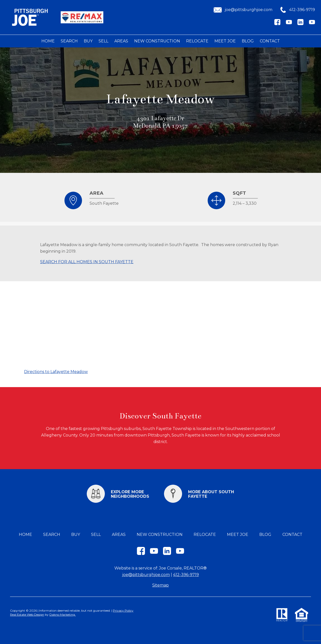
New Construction (157, 41)
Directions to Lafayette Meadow (56, 372)
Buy (88, 41)
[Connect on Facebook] (277, 24)
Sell (103, 41)
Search (69, 41)
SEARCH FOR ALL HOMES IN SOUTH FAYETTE (87, 262)
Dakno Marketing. (63, 615)
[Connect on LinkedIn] (300, 24)
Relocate (197, 41)
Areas (121, 41)
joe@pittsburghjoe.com (146, 575)
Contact (270, 41)
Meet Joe (225, 41)
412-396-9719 (186, 575)
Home (48, 41)
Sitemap (160, 585)
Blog (248, 41)
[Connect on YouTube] (289, 24)
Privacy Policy (123, 611)
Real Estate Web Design (27, 615)
